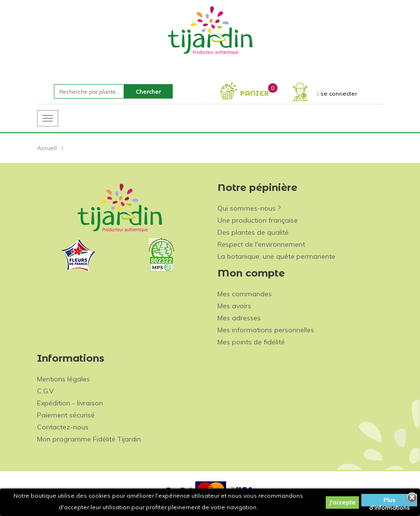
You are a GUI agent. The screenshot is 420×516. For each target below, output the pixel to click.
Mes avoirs (234, 306)
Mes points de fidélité (251, 342)
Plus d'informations (389, 501)
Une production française (258, 220)
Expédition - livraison (70, 403)
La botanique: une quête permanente (276, 256)
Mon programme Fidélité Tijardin (89, 439)
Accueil (47, 148)
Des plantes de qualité (253, 232)
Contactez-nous (63, 427)
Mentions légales (64, 379)
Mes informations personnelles (266, 330)
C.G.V (45, 391)
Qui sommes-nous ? (249, 208)
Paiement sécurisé (66, 415)
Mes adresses (239, 318)
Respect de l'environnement (261, 244)
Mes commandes (245, 294)
